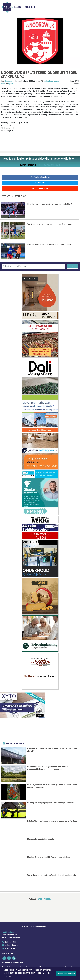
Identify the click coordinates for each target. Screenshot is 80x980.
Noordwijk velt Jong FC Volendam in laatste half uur (49, 244)
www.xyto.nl (10, 948)
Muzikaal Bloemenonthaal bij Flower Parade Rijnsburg (49, 857)
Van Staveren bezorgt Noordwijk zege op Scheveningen (50, 224)
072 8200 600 (11, 942)
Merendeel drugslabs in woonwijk (41, 839)
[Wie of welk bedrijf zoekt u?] (34, 266)
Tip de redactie (40, 188)
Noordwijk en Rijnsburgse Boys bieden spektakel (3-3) (50, 204)
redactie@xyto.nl (12, 945)
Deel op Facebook (40, 177)
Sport (11, 84)
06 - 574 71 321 (49, 165)
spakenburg (48, 81)
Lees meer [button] (9, 976)
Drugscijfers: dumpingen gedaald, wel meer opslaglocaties (51, 803)
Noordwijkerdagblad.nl (25, 7)
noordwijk (58, 81)
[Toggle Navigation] (73, 7)
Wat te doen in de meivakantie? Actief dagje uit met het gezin (52, 875)
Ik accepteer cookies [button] (66, 973)
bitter (3, 84)
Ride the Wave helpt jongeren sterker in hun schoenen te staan (52, 821)
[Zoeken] (72, 266)
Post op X (40, 183)
